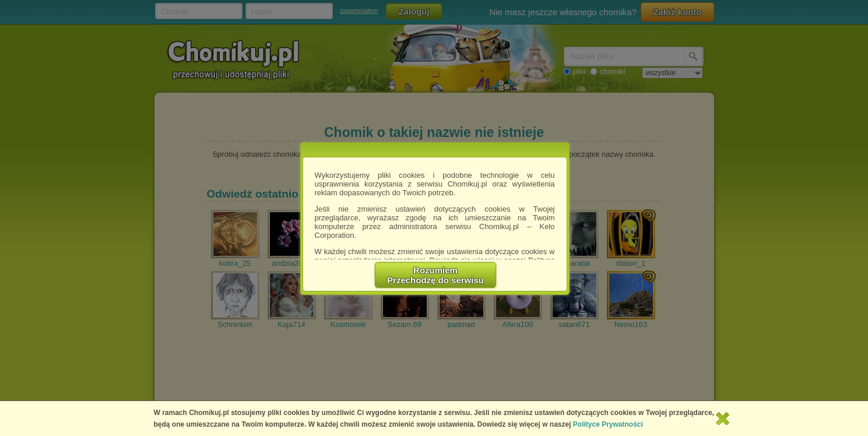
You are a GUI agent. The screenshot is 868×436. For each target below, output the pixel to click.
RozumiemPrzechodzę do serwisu (435, 275)
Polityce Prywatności (608, 424)
